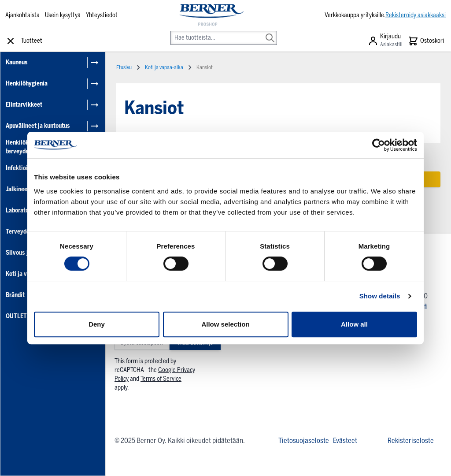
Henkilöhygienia (27, 84)
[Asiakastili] (385, 41)
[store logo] (211, 15)
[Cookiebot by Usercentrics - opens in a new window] (379, 145)
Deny (97, 324)
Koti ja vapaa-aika (164, 67)
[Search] (270, 32)
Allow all (354, 324)
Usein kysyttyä (63, 15)
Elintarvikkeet (24, 105)
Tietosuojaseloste (304, 441)
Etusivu (124, 67)
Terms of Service (161, 379)
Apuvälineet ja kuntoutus (38, 126)
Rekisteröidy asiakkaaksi (416, 15)
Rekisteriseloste (411, 441)
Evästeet (345, 441)
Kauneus (17, 62)
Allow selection (225, 324)
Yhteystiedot (102, 15)
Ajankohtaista (22, 15)
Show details (380, 296)
